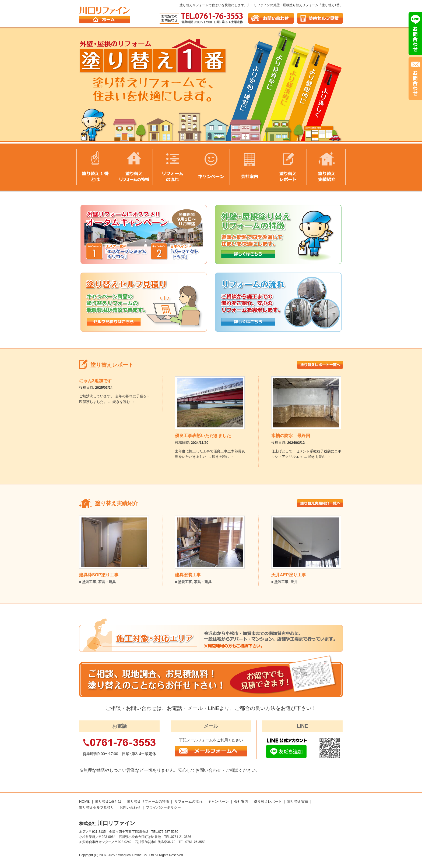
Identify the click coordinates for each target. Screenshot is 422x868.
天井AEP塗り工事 (289, 575)
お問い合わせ (130, 807)
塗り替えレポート (268, 801)
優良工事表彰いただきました (203, 436)
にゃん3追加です (95, 381)
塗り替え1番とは (108, 801)
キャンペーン (218, 801)
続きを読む (124, 402)
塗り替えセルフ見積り (97, 807)
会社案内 (241, 801)
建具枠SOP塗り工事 (99, 575)
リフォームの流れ (188, 801)
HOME (84, 801)
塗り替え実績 (298, 801)
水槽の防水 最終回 (291, 436)
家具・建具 (107, 582)
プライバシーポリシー (163, 807)
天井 (294, 582)
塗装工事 (89, 582)
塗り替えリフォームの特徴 (148, 801)
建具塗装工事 (188, 575)
